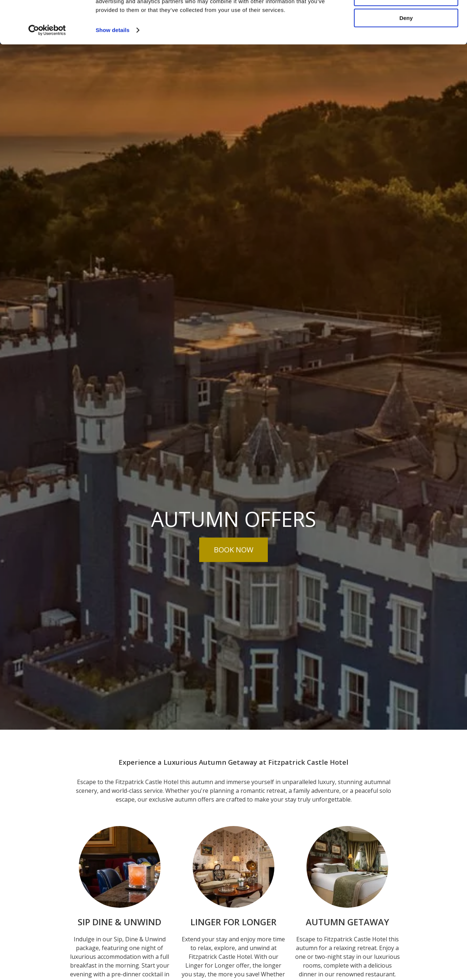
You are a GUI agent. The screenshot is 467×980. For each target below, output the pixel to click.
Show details (113, 73)
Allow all (406, 18)
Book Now (233, 550)
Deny (406, 61)
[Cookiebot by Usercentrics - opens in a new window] (47, 73)
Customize (406, 40)
